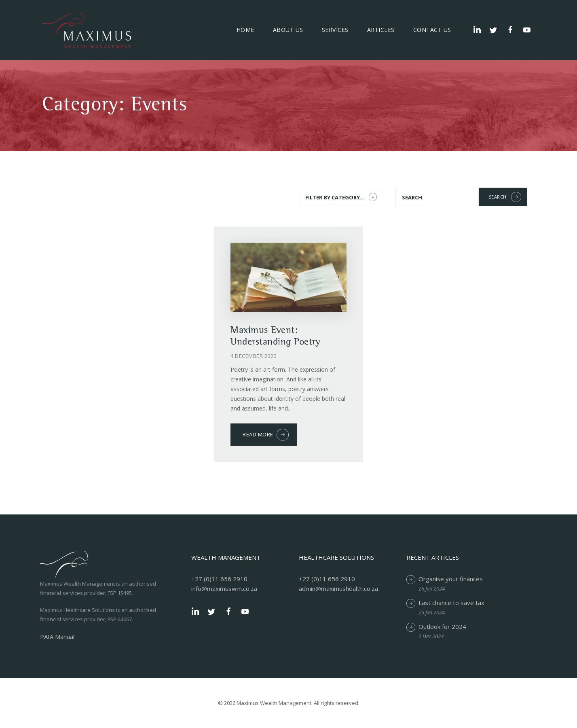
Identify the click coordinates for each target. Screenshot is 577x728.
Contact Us (432, 30)
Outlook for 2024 (442, 626)
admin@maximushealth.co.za (338, 588)
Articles (381, 30)
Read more (258, 434)
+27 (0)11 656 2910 (219, 579)
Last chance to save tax (451, 603)
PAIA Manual (57, 637)
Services (335, 30)
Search (498, 197)
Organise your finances (451, 579)
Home (245, 30)
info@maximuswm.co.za (224, 588)
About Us (288, 30)
